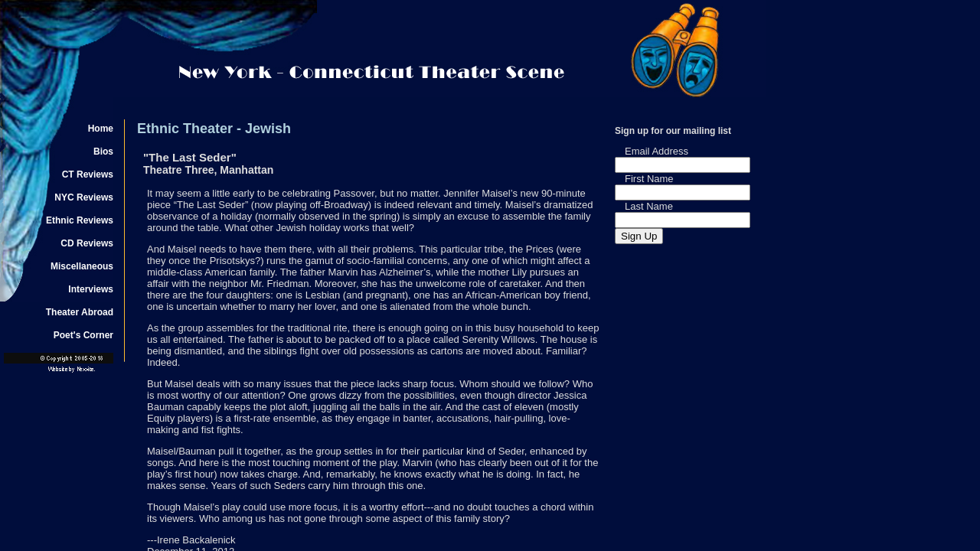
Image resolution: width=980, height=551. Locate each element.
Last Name (649, 206)
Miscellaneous (82, 266)
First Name (649, 179)
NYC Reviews (84, 197)
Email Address (657, 151)
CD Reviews (87, 243)
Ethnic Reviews (80, 220)
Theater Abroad (80, 312)
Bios (103, 152)
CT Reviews (88, 174)
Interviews (91, 289)
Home (101, 129)
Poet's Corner (83, 335)
